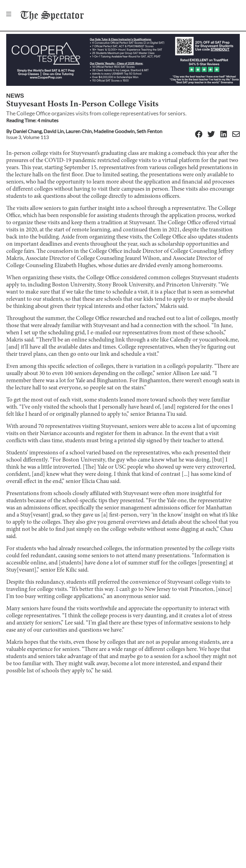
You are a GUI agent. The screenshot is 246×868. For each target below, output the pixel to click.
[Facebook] (199, 135)
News (15, 96)
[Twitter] (211, 135)
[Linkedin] (224, 135)
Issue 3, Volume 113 (28, 137)
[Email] (236, 135)
